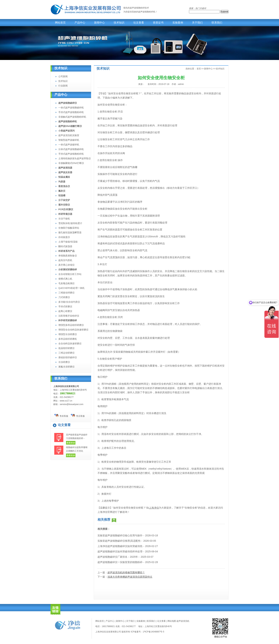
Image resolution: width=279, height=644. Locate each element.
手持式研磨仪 (65, 307)
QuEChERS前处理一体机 (71, 288)
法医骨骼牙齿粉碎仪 (69, 316)
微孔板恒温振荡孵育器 (70, 232)
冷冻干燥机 (64, 219)
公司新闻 (63, 76)
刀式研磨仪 (64, 297)
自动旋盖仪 (64, 237)
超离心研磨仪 (65, 311)
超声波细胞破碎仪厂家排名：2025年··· (119, 557)
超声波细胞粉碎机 (147, 12)
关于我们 (197, 23)
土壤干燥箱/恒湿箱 (68, 242)
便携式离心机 (65, 279)
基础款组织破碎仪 (68, 357)
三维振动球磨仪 (66, 293)
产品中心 (80, 23)
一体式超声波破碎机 (69, 145)
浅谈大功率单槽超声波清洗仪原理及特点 (130, 577)
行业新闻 (63, 86)
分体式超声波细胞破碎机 (71, 149)
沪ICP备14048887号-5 (154, 632)
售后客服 (78, 416)
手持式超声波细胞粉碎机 (71, 112)
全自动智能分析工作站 (70, 274)
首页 (199, 69)
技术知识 (119, 23)
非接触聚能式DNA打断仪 (71, 163)
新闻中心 (99, 23)
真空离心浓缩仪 (66, 265)
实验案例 (178, 23)
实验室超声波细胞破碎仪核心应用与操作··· (121, 535)
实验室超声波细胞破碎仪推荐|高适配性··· (120, 541)
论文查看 (139, 23)
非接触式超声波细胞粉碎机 (72, 117)
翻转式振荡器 (65, 246)
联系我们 (217, 23)
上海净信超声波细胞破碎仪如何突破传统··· (121, 546)
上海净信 (154, 508)
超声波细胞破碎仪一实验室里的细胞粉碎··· (121, 562)
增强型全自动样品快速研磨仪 (73, 330)
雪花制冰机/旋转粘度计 (70, 223)
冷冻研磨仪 (64, 362)
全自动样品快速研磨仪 (70, 344)
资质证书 (158, 23)
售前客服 (61, 416)
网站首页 (60, 23)
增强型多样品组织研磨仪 (71, 325)
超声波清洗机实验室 (69, 135)
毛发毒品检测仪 (66, 283)
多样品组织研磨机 (68, 339)
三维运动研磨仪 (66, 353)
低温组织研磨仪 (66, 348)
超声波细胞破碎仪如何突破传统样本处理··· (121, 551)
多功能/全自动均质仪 (69, 302)
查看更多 (71, 443)
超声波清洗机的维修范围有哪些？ (126, 572)
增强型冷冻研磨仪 (68, 334)
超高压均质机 (65, 260)
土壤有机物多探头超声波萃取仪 (75, 158)
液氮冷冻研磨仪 (66, 367)
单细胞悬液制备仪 (68, 256)
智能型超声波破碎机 (69, 140)
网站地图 (172, 621)
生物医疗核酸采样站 (69, 228)
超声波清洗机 (183, 621)
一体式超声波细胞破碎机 (71, 108)
